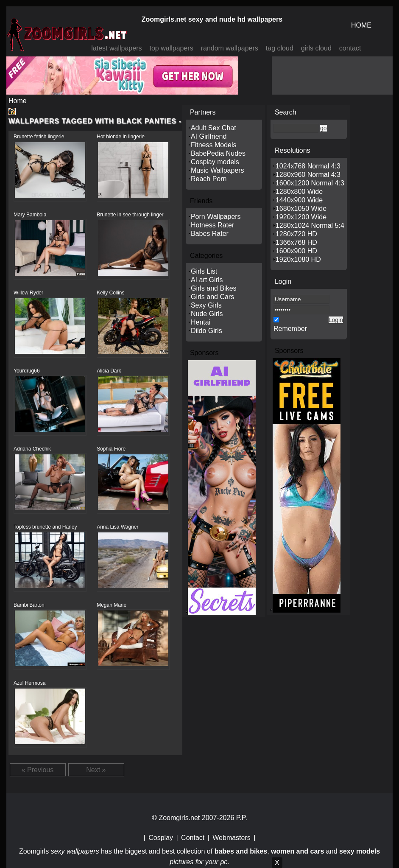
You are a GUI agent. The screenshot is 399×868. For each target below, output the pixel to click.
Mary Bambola (30, 215)
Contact (193, 838)
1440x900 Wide (299, 200)
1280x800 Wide (299, 192)
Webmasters (232, 838)
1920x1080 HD (298, 259)
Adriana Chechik (32, 449)
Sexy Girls (206, 305)
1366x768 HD (296, 242)
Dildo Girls (206, 331)
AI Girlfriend (209, 136)
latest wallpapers (116, 48)
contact (350, 48)
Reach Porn (209, 179)
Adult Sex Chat (213, 128)
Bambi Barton (29, 605)
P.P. (242, 818)
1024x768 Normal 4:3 (308, 166)
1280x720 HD (296, 234)
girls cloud (316, 48)
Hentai (201, 322)
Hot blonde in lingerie (121, 137)
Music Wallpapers (218, 170)
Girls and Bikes (214, 288)
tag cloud (280, 48)
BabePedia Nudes (218, 153)
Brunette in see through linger (130, 215)
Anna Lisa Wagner (117, 527)
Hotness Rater (212, 225)
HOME (361, 25)
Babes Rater (210, 234)
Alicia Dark (109, 371)
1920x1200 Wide (301, 217)
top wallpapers (171, 48)
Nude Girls (207, 314)
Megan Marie (112, 605)
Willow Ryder (28, 293)
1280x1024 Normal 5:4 (310, 225)
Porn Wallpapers (216, 217)
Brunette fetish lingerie (39, 137)
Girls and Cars (212, 297)
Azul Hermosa (29, 683)
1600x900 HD (296, 251)
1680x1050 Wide (301, 209)
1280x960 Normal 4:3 (308, 175)
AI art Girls (207, 280)
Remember (290, 329)
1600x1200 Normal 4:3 (310, 183)
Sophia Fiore (111, 449)
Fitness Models (214, 145)
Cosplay (161, 838)
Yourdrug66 (27, 371)
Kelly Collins (110, 293)
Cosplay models (215, 162)
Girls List (204, 271)
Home (18, 101)
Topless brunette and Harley (45, 527)
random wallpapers (230, 48)
